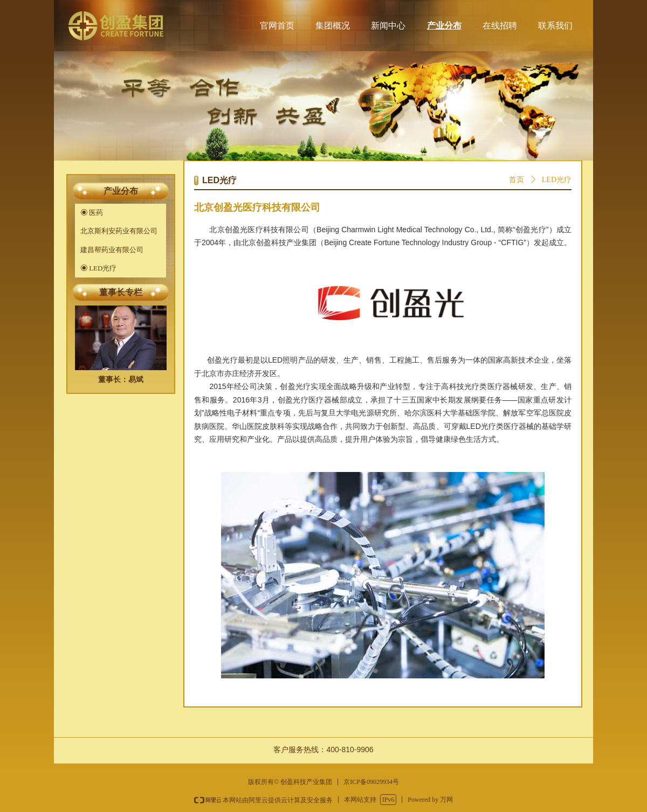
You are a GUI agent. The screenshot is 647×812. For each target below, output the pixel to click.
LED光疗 (557, 180)
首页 (517, 180)
